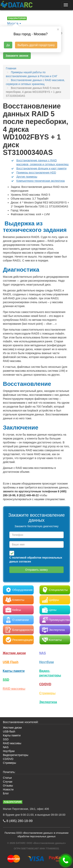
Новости (8, 789)
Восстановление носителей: (21, 722)
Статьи (7, 778)
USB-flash (9, 731)
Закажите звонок (17, 56)
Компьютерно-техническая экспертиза (40, 181)
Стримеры (47, 693)
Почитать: (9, 772)
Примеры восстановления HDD (36, 173)
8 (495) (19, 821)
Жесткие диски (14, 653)
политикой (19, 558)
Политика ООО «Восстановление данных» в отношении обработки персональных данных (37, 835)
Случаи (8, 782)
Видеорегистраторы (16, 755)
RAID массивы (14, 689)
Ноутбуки (47, 662)
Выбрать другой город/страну (36, 45)
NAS (43, 653)
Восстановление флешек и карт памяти (41, 168)
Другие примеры (27, 177)
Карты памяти (14, 671)
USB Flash (11, 662)
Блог (6, 793)
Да (8, 45)
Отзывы (8, 786)
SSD (6, 680)
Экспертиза (48, 702)
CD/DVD (45, 684)
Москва (13, 23)
